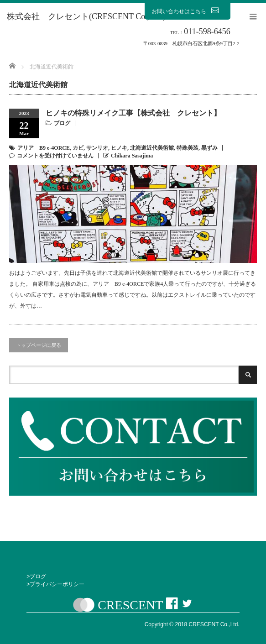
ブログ (62, 123)
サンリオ (97, 148)
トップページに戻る (39, 345)
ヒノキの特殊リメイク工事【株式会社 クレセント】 (133, 113)
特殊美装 (188, 148)
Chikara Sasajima (132, 156)
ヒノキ (119, 148)
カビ (78, 148)
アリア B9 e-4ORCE (44, 148)
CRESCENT (130, 605)
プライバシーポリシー (57, 584)
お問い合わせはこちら (188, 11)
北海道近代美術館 (152, 148)
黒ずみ (209, 148)
